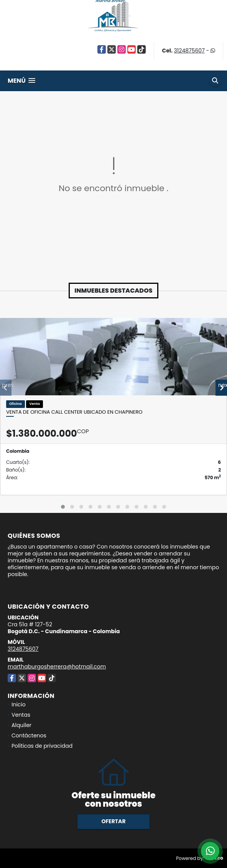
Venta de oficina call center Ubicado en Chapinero (74, 412)
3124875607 (189, 51)
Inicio (19, 704)
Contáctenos (29, 735)
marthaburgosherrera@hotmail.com (57, 667)
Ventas (21, 715)
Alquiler (21, 725)
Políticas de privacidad (42, 746)
